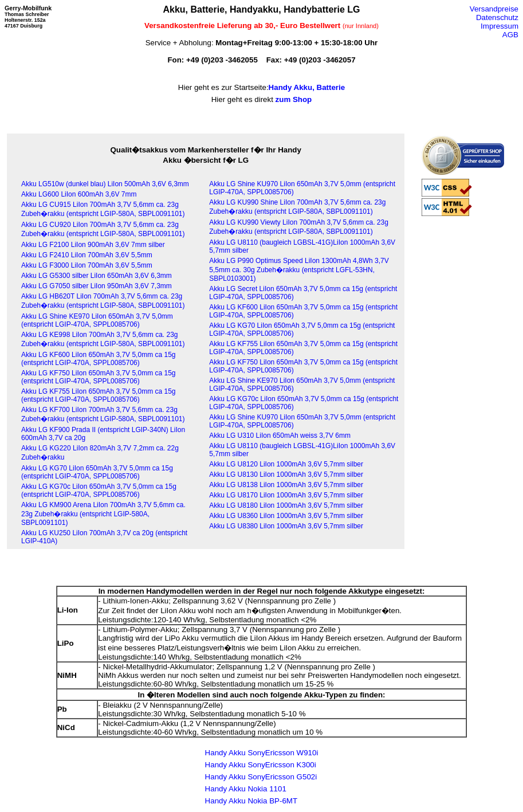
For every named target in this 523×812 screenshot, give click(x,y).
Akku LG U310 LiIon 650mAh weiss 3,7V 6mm (280, 436)
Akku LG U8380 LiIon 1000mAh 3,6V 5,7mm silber (286, 526)
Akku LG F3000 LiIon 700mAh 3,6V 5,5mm (87, 265)
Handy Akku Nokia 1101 (246, 789)
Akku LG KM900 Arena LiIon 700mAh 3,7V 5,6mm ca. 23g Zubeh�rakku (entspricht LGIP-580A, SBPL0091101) (103, 514)
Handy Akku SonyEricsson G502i (261, 777)
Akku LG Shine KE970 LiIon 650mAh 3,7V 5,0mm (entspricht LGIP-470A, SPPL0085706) (97, 320)
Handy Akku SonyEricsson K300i (261, 765)
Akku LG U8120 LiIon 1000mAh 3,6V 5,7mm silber (286, 464)
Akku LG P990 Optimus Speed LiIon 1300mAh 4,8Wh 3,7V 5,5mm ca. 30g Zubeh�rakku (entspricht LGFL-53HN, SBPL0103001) (299, 270)
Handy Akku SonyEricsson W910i (262, 753)
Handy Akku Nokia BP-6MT (251, 801)
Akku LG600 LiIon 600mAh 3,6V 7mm (79, 194)
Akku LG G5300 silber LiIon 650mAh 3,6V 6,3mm (97, 276)
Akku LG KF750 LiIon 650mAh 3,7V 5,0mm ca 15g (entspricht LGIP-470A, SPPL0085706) (98, 377)
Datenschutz (497, 17)
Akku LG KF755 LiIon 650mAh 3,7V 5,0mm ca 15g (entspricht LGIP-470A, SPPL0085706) (98, 395)
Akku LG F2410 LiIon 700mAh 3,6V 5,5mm (87, 255)
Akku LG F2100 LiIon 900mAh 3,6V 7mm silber (93, 245)
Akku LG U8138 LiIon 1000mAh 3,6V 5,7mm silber (286, 485)
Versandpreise (494, 9)
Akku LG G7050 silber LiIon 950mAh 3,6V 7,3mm (97, 286)
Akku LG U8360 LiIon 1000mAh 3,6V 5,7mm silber (286, 516)
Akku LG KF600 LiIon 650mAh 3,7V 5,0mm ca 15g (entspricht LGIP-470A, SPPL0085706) (98, 359)
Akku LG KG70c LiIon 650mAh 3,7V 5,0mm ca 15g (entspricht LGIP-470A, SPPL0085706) (99, 491)
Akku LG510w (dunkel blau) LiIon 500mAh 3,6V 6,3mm (105, 184)
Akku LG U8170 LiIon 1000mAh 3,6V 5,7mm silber (286, 495)
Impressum (500, 26)
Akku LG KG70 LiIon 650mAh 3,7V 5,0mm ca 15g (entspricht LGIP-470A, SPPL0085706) (97, 472)
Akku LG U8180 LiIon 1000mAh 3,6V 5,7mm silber (286, 505)
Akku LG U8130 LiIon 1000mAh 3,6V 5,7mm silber (286, 474)
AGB (510, 35)
